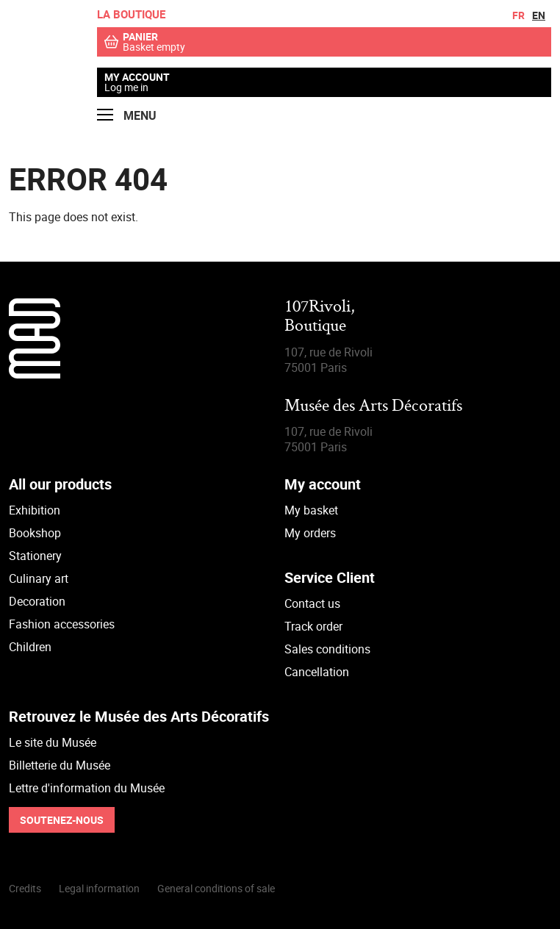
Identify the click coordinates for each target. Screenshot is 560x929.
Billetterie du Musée (60, 765)
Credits (25, 888)
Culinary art (39, 578)
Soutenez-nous (62, 820)
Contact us (312, 603)
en (539, 15)
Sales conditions (327, 649)
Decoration (37, 601)
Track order (313, 626)
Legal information (99, 888)
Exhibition (35, 510)
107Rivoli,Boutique (320, 317)
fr (518, 15)
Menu (127, 116)
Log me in (126, 87)
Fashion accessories (62, 624)
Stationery (35, 556)
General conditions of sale (216, 888)
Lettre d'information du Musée (87, 788)
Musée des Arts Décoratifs (373, 407)
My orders (310, 533)
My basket (311, 510)
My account (137, 77)
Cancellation (317, 672)
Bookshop (35, 533)
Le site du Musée (53, 742)
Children (30, 647)
